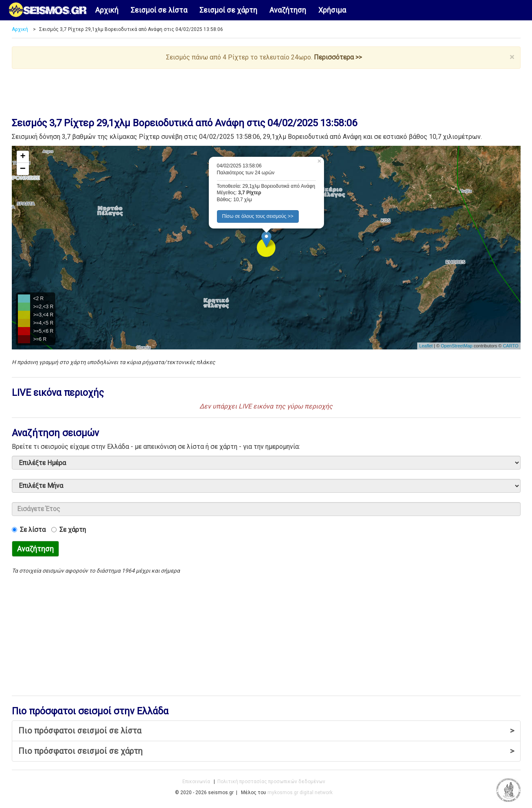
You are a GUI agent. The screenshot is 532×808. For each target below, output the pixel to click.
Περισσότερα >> (338, 57)
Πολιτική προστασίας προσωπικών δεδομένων (271, 782)
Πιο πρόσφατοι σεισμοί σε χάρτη (266, 751)
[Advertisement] (266, 91)
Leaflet (426, 346)
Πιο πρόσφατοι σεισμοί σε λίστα (266, 731)
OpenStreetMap (457, 346)
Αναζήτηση (288, 10)
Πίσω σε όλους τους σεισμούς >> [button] (258, 216)
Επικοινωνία (196, 782)
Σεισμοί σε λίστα (159, 10)
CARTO (510, 346)
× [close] (512, 57)
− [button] (23, 169)
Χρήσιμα (332, 10)
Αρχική (107, 10)
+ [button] (23, 157)
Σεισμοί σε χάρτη (228, 10)
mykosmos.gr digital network (300, 793)
